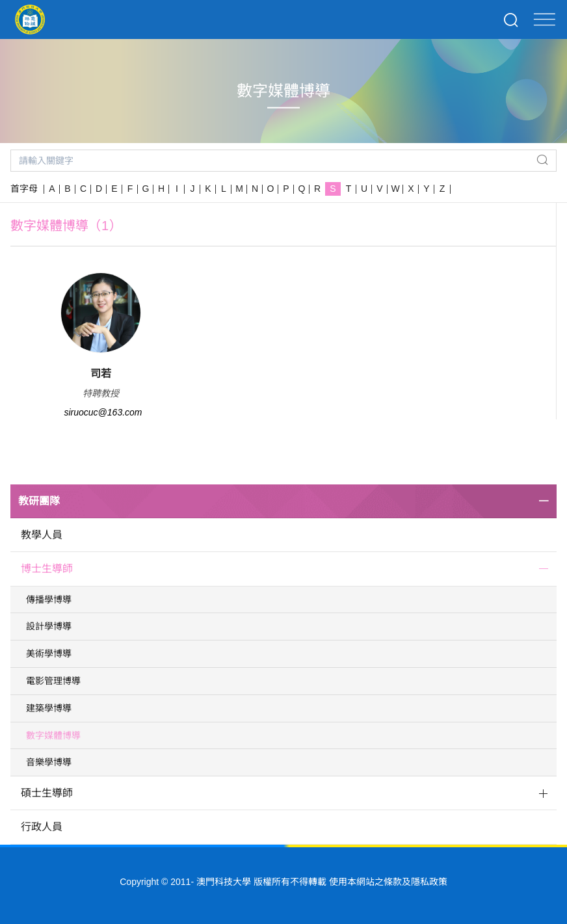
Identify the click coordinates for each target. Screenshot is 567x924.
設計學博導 (49, 626)
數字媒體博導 (53, 735)
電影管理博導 (53, 681)
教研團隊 (39, 501)
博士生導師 (47, 569)
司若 (101, 374)
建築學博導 (49, 708)
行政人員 (42, 827)
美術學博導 (49, 653)
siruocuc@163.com (103, 412)
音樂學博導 (49, 762)
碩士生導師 (47, 793)
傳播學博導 (49, 600)
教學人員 (42, 535)
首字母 (24, 189)
